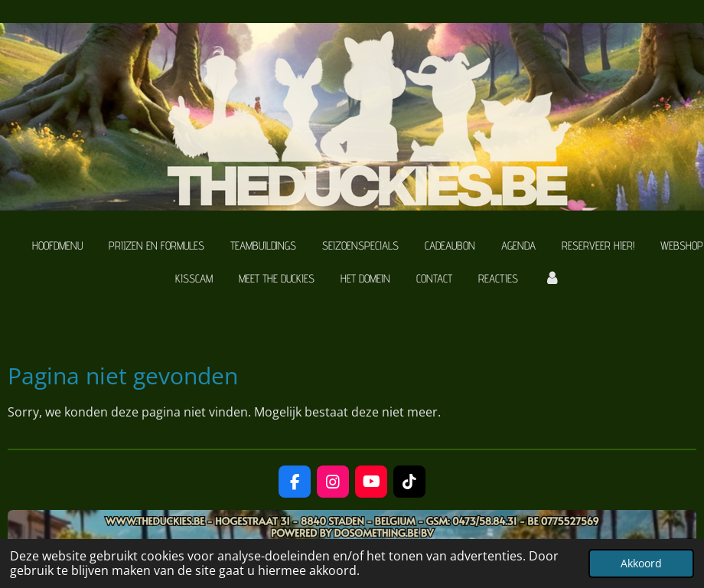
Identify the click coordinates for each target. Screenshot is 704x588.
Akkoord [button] (641, 563)
